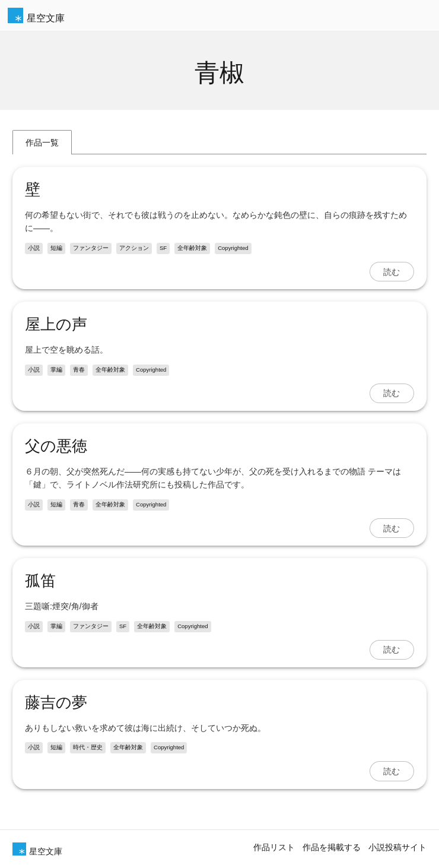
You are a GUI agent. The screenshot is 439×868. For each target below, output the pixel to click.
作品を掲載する (332, 847)
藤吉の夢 (56, 702)
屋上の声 (56, 324)
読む (392, 272)
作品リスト (274, 847)
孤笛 (40, 581)
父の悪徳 (56, 446)
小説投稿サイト (397, 847)
